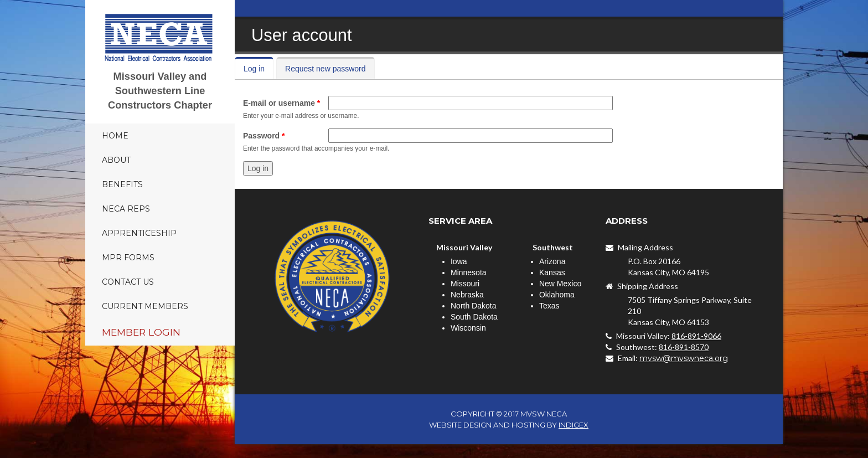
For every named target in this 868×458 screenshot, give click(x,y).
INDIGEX (573, 425)
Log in (259, 69)
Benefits (122, 184)
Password (264, 136)
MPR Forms (128, 258)
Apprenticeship (139, 233)
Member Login (141, 332)
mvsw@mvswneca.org (684, 358)
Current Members (145, 306)
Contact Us (128, 282)
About (116, 160)
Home (115, 136)
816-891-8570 (684, 347)
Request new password (325, 69)
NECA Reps (126, 209)
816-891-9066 (696, 336)
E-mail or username (281, 103)
